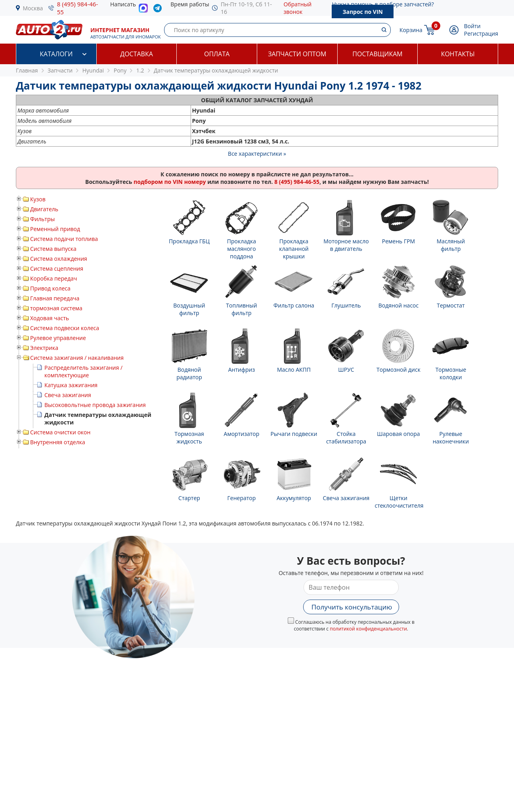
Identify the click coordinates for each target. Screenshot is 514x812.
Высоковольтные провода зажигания (95, 405)
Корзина (411, 30)
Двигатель (44, 209)
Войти (472, 26)
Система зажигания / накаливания (77, 358)
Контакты (458, 54)
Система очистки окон (60, 432)
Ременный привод (55, 229)
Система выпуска (53, 249)
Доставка (137, 54)
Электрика (44, 348)
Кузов (38, 199)
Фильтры (42, 219)
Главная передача (55, 298)
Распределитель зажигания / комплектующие (83, 371)
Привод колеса (50, 288)
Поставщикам (377, 54)
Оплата (217, 54)
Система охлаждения (59, 259)
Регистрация (481, 33)
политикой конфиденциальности (368, 629)
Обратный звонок (298, 8)
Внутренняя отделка (58, 442)
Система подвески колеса (65, 328)
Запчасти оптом (297, 54)
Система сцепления (57, 268)
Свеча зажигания (68, 395)
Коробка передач (54, 278)
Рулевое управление (58, 338)
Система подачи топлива (64, 239)
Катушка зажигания (71, 385)
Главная (27, 70)
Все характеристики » (257, 154)
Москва (33, 8)
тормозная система (56, 308)
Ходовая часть (50, 318)
